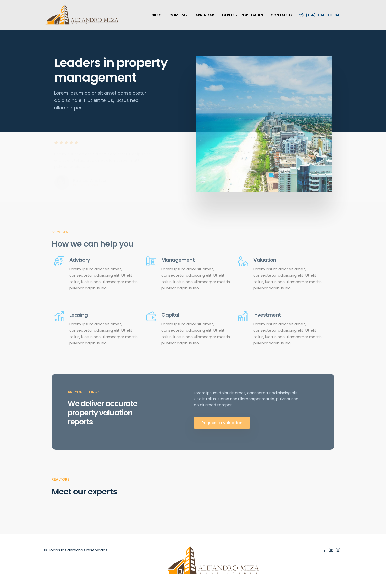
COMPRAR (178, 15)
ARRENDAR (205, 15)
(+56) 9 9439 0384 (319, 15)
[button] (222, 423)
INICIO (156, 15)
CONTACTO (281, 15)
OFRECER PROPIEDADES (242, 15)
